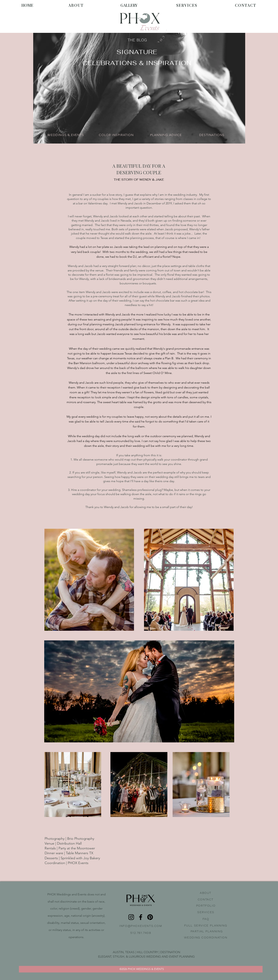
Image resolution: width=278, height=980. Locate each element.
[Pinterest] (150, 917)
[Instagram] (131, 917)
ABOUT (76, 5)
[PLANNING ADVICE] (166, 135)
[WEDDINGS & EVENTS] (66, 135)
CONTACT (246, 5)
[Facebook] (141, 917)
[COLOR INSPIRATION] (117, 135)
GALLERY (129, 5)
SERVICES (187, 5)
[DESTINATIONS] (212, 135)
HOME (27, 5)
